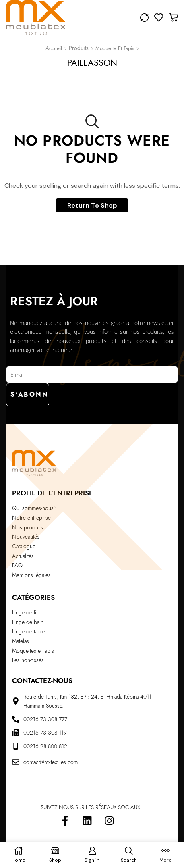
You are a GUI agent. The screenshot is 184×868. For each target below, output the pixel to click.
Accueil (54, 48)
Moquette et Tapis (115, 48)
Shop (79, 49)
